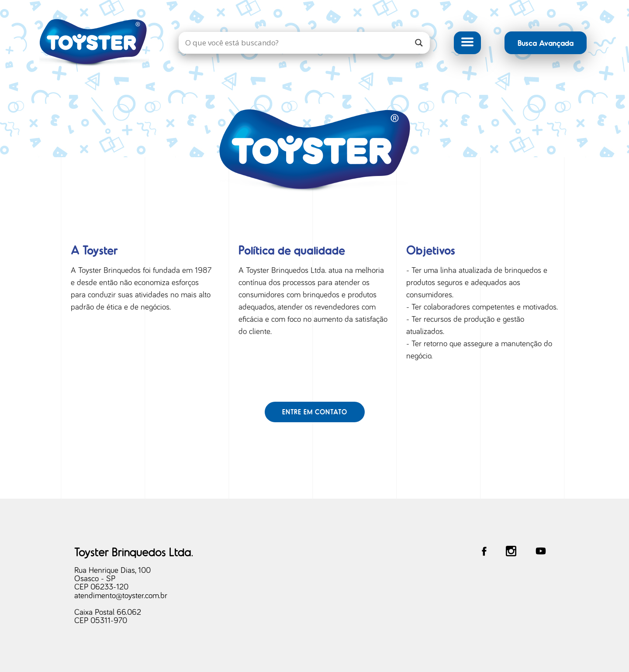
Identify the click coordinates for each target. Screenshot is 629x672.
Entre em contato (315, 412)
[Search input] (295, 43)
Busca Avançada (546, 43)
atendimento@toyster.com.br (121, 596)
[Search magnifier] (419, 43)
